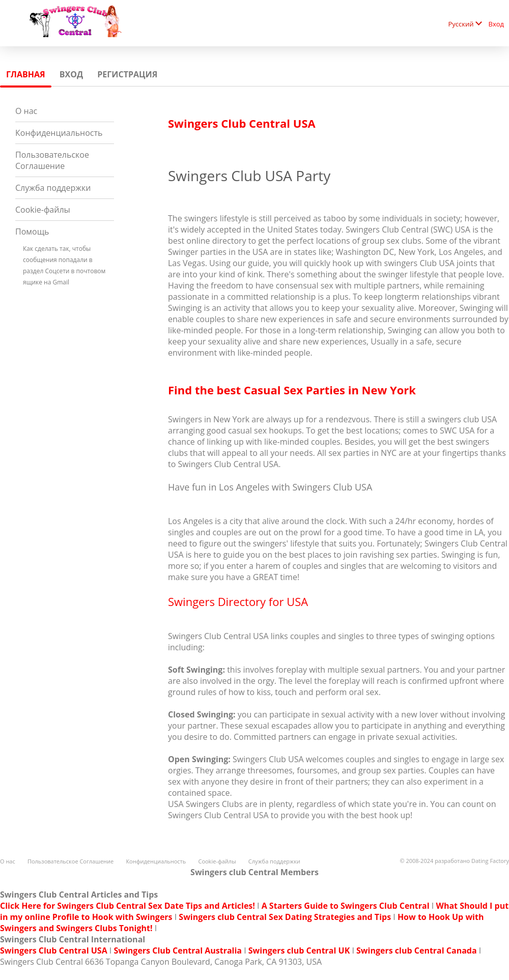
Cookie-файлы (43, 210)
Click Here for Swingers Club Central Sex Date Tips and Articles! (128, 906)
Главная (26, 74)
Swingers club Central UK (299, 950)
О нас (26, 111)
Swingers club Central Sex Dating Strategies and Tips (285, 917)
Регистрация (127, 74)
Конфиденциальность (59, 133)
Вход (497, 24)
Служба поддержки (53, 188)
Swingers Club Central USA (54, 950)
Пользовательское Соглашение (52, 160)
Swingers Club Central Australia (178, 950)
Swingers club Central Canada (417, 950)
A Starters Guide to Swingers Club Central (346, 906)
